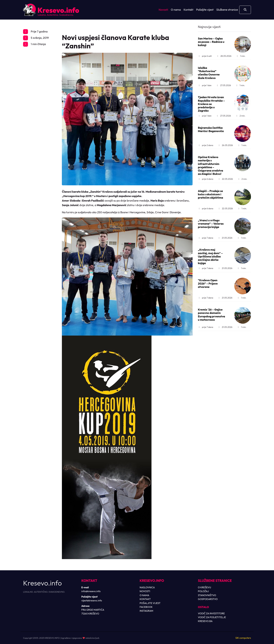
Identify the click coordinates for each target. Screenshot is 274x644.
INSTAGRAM (146, 611)
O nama (176, 10)
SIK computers (243, 638)
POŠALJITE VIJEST (150, 603)
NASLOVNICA (147, 587)
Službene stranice (227, 10)
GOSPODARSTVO (208, 599)
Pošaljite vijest (205, 10)
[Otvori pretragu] (245, 10)
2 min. (240, 116)
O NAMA (144, 595)
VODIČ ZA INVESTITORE (211, 613)
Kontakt (189, 10)
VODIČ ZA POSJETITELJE (212, 617)
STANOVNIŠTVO (207, 595)
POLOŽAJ (203, 591)
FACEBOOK (146, 607)
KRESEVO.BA (205, 621)
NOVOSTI (145, 591)
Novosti (163, 10)
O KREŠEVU (205, 587)
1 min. (241, 56)
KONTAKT (145, 599)
